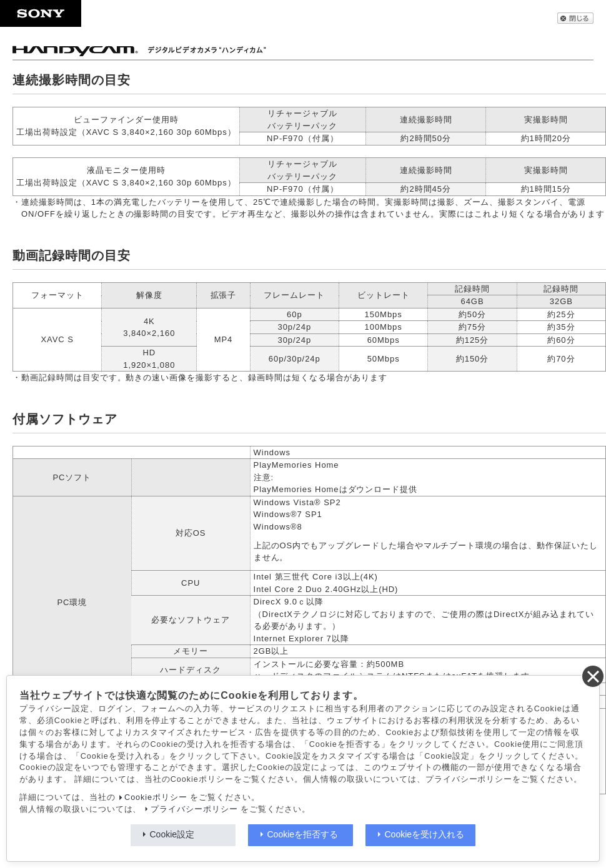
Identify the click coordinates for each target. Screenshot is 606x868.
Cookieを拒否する (303, 834)
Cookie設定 (172, 834)
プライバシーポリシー (194, 809)
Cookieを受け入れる (425, 834)
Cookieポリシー (156, 797)
